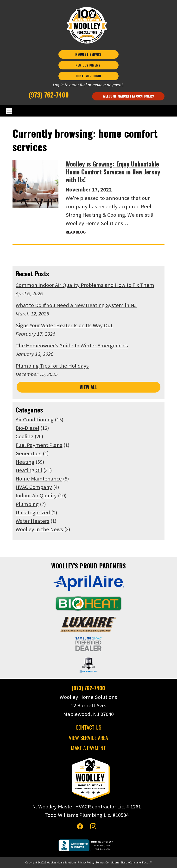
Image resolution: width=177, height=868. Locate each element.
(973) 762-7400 (49, 94)
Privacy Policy (86, 862)
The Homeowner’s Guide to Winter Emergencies (72, 345)
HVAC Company (34, 487)
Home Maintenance (39, 479)
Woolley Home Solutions (61, 862)
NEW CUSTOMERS (88, 65)
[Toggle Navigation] (89, 111)
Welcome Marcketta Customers (128, 96)
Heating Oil (29, 470)
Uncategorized (33, 512)
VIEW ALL (88, 387)
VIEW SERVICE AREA (88, 738)
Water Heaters (32, 521)
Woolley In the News (39, 529)
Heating (25, 462)
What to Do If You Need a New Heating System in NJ (76, 305)
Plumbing (27, 504)
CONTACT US (88, 727)
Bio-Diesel (27, 428)
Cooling (25, 436)
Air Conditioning (35, 419)
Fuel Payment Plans (39, 445)
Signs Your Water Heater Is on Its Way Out (64, 325)
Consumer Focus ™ (140, 862)
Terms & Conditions (107, 862)
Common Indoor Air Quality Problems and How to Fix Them (85, 285)
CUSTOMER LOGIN (88, 76)
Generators (29, 453)
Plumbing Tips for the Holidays (52, 366)
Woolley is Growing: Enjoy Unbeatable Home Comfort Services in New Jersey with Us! (113, 172)
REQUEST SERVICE (88, 54)
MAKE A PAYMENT (88, 748)
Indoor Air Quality (36, 495)
